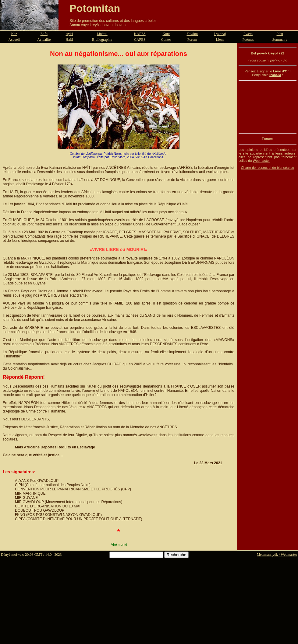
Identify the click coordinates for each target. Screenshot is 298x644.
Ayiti (69, 34)
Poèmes (248, 40)
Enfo (44, 34)
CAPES (140, 40)
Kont (166, 34)
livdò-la (275, 75)
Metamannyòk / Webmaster (277, 555)
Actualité (44, 40)
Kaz (14, 34)
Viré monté (119, 545)
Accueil (14, 40)
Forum (192, 40)
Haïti (69, 40)
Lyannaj (220, 34)
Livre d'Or (281, 71)
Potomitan (95, 8)
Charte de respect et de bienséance (268, 168)
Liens (220, 40)
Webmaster (261, 161)
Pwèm (248, 34)
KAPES (140, 34)
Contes (166, 40)
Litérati (102, 34)
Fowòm (192, 34)
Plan (280, 34)
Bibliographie (102, 40)
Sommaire (280, 40)
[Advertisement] (268, 107)
